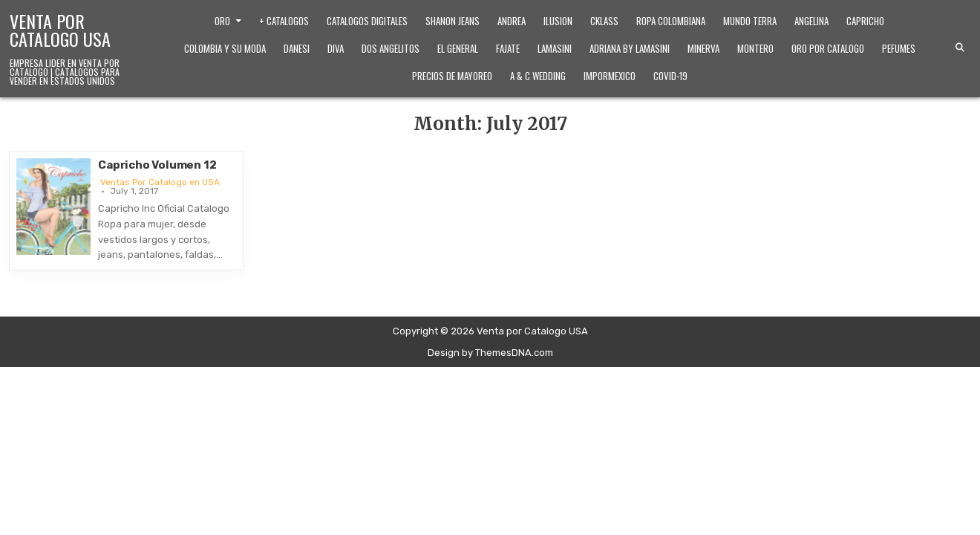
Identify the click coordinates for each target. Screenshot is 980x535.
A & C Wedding (538, 76)
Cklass (604, 21)
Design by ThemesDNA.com (490, 353)
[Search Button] (960, 48)
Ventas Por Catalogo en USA (160, 182)
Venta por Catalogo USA (60, 30)
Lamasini (555, 48)
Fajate (508, 48)
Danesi (297, 48)
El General (458, 48)
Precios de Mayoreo (452, 76)
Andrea (512, 21)
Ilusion (558, 21)
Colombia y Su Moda (225, 48)
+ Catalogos (284, 21)
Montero (755, 48)
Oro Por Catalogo (828, 48)
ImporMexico (610, 76)
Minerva (703, 48)
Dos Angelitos (391, 48)
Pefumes (899, 48)
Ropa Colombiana (671, 21)
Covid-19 (670, 76)
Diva (336, 48)
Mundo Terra (750, 21)
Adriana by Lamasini (630, 48)
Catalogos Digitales (367, 21)
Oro (222, 21)
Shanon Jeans (453, 21)
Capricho (865, 21)
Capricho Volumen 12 (157, 165)
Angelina (811, 21)
